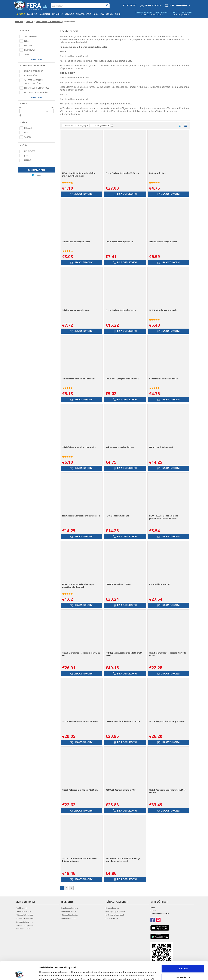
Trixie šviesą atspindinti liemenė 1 (79, 379)
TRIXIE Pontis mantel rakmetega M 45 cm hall (167, 791)
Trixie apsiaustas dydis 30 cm (163, 242)
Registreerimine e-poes (24, 922)
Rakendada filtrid (37, 170)
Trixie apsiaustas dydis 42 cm (76, 242)
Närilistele (45, 14)
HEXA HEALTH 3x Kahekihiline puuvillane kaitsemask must (164, 517)
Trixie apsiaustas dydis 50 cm (76, 310)
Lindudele (57, 14)
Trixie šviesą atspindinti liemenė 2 (122, 379)
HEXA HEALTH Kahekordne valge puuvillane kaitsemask (78, 586)
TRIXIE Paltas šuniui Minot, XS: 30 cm (80, 790)
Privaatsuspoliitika (23, 929)
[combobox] (80, 6)
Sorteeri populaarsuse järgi (76, 125)
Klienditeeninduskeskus (160, 913)
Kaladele (69, 14)
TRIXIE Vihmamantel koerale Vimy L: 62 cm (81, 654)
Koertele (20, 14)
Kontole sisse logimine (69, 908)
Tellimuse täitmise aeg (24, 915)
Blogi (118, 14)
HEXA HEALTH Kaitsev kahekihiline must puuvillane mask (79, 174)
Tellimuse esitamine (68, 911)
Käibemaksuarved (112, 908)
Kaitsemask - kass (158, 173)
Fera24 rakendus (22, 908)
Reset (37, 175)
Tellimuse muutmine (68, 918)
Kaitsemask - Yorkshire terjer (163, 379)
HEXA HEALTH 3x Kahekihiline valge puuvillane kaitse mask (123, 860)
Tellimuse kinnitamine (69, 915)
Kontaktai (154, 911)
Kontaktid (130, 5)
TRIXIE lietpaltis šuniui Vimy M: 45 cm (167, 721)
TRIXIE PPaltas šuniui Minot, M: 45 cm (80, 721)
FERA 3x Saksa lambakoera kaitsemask (81, 516)
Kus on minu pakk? (113, 918)
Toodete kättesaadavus (25, 918)
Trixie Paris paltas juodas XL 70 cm (122, 173)
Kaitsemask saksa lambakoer (120, 447)
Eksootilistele (83, 14)
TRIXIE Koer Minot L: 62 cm (118, 584)
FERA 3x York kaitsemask (161, 447)
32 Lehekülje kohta (100, 125)
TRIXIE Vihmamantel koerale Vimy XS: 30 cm (167, 654)
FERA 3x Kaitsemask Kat (117, 516)
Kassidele (32, 14)
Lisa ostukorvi (82, 194)
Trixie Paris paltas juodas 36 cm (121, 310)
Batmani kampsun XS (160, 584)
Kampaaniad (107, 14)
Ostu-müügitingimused (25, 925)
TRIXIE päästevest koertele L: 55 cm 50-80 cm (124, 654)
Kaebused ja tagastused (115, 915)
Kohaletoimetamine (23, 911)
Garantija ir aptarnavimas (115, 911)
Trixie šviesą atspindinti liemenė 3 (79, 447)
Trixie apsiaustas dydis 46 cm (120, 242)
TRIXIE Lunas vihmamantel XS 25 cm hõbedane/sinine (80, 860)
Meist (153, 908)
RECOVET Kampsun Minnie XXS (121, 790)
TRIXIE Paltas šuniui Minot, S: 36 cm (123, 721)
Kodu (96, 14)
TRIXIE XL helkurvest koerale (163, 310)
